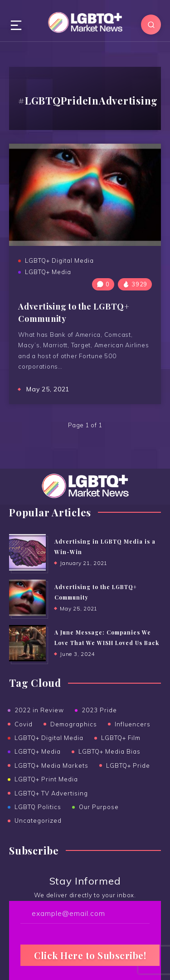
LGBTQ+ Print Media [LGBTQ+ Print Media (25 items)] (46, 779)
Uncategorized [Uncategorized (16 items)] (38, 820)
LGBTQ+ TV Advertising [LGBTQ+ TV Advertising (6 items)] (51, 793)
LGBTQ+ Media (48, 272)
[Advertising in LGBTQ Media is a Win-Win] (27, 552)
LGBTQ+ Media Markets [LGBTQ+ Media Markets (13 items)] (51, 765)
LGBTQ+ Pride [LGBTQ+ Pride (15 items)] (128, 765)
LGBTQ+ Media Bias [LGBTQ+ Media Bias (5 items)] (109, 751)
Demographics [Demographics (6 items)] (74, 724)
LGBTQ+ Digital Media (59, 260)
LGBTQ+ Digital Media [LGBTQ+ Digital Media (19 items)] (49, 738)
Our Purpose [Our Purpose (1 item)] (99, 807)
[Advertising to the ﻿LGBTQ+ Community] (27, 598)
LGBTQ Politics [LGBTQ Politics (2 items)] (38, 807)
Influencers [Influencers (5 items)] (133, 724)
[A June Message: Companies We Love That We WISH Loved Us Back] (27, 643)
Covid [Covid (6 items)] (24, 724)
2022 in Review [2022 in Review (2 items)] (39, 710)
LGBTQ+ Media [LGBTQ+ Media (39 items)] (38, 751)
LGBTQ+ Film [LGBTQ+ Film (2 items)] (121, 738)
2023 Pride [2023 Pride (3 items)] (99, 710)
